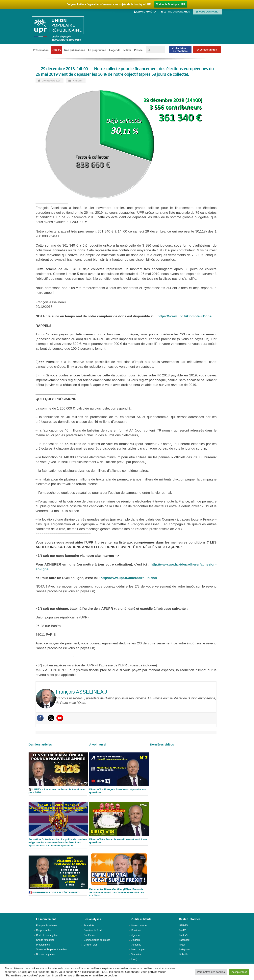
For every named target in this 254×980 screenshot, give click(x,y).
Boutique (136, 930)
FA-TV (182, 930)
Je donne (136, 945)
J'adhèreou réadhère (180, 50)
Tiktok (182, 945)
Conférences (90, 935)
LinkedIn (183, 954)
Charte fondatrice (45, 940)
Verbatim (136, 954)
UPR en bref (90, 945)
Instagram (184, 949)
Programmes (43, 945)
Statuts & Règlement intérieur (52, 949)
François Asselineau (47, 925)
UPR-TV (183, 925)
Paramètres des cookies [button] (211, 972)
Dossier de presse (46, 954)
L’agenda (115, 50)
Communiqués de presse (97, 940)
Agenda (135, 935)
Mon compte (138, 949)
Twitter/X (184, 935)
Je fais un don (207, 50)
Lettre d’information (175, 12)
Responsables (44, 930)
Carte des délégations (48, 935)
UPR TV (56, 50)
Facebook (184, 940)
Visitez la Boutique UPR (171, 4)
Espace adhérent (146, 12)
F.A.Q (134, 959)
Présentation (41, 50)
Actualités (78, 81)
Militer (127, 50)
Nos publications (75, 50)
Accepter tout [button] (239, 972)
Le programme (97, 50)
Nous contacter (208, 12)
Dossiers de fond (93, 930)
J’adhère (136, 940)
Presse (138, 50)
